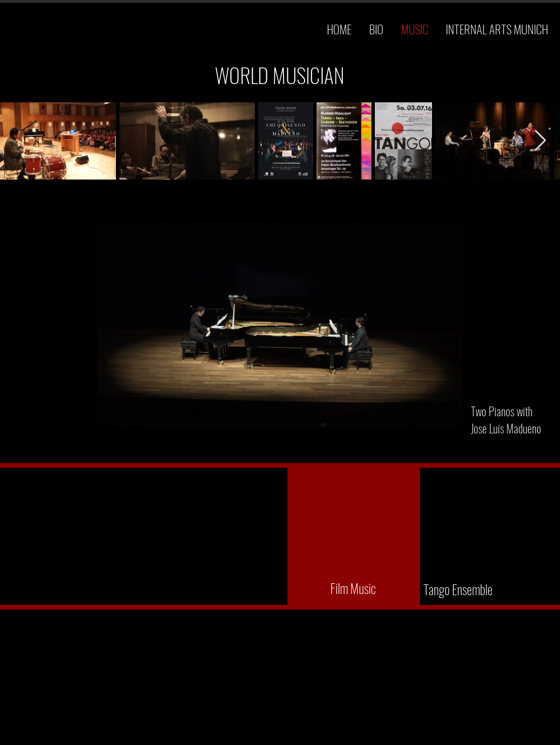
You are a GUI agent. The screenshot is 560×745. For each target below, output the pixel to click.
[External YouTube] (354, 536)
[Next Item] (540, 141)
